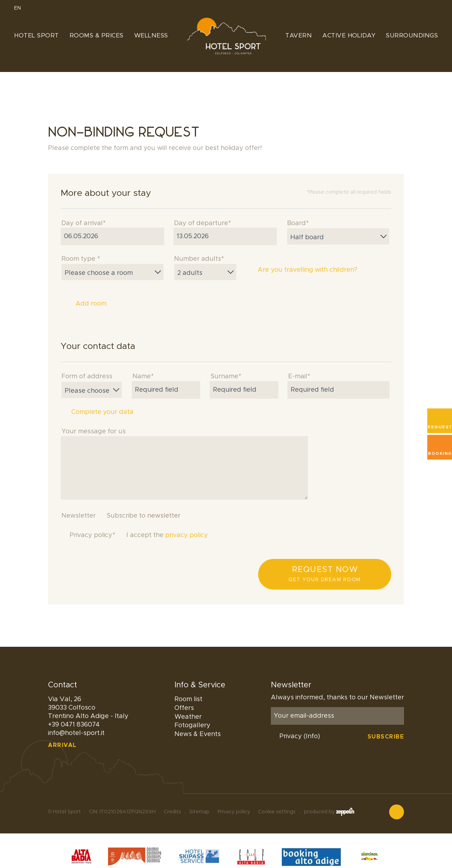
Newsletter (79, 516)
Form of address (87, 376)
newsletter (164, 516)
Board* (298, 223)
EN (20, 8)
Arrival (63, 745)
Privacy (300, 736)
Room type (81, 259)
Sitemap (199, 800)
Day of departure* (203, 223)
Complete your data (97, 412)
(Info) (312, 736)
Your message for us (94, 432)
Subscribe (386, 737)
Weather (188, 717)
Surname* (226, 376)
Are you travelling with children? (302, 270)
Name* (143, 376)
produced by (329, 800)
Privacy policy (234, 800)
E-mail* (299, 376)
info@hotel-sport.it (76, 733)
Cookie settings (277, 800)
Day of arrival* (84, 223)
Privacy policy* (92, 535)
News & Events (198, 734)
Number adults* (199, 259)
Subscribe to (144, 516)
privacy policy (187, 535)
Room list (188, 699)
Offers (184, 708)
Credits (173, 800)
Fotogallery (192, 725)
